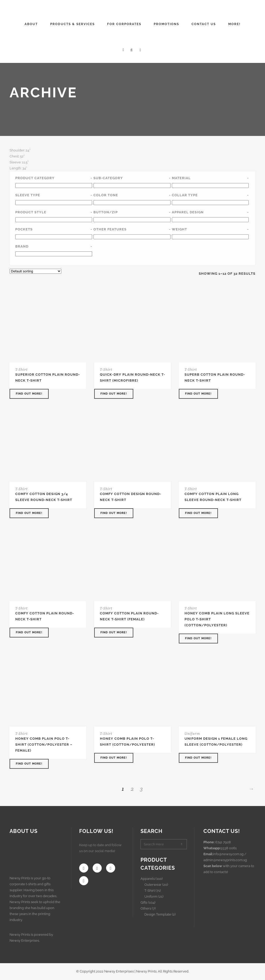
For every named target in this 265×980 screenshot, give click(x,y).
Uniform (192, 734)
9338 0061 (229, 848)
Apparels (148, 879)
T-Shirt (21, 369)
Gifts (144, 902)
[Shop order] (35, 271)
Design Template (158, 914)
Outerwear (153, 885)
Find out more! (29, 394)
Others (146, 908)
